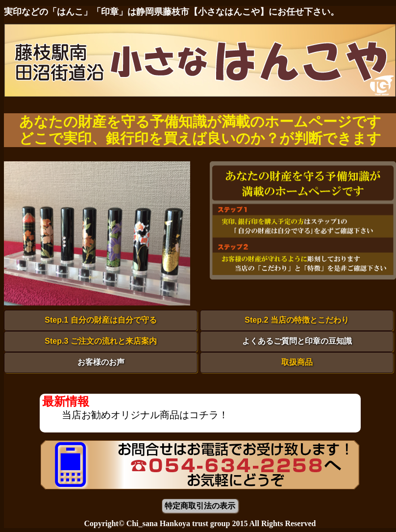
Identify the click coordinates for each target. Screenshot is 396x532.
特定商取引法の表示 (200, 506)
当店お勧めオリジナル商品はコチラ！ (145, 415)
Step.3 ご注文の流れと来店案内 (100, 341)
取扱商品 (297, 362)
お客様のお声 (101, 362)
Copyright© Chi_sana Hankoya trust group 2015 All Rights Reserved (200, 523)
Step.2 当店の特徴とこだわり (297, 320)
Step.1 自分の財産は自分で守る (100, 320)
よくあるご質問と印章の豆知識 (297, 341)
